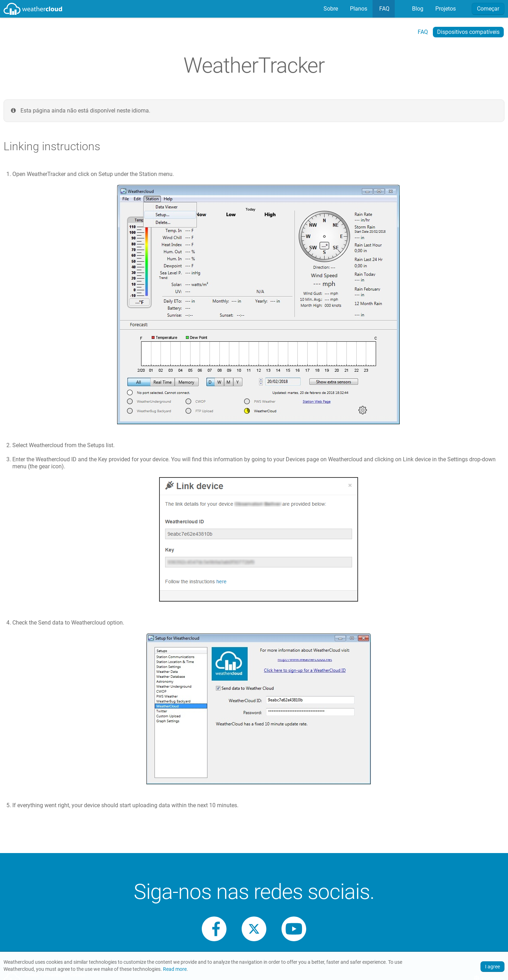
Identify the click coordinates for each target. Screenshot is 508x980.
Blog (417, 9)
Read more (175, 969)
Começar (488, 9)
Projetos (445, 9)
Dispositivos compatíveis (468, 32)
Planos (358, 9)
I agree (492, 967)
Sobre (330, 9)
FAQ (384, 9)
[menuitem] (330, 9)
